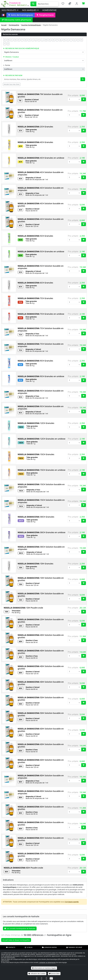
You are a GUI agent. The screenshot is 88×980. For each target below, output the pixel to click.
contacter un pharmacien (48, 962)
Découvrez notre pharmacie (16, 20)
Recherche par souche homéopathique (21, 48)
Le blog (29, 947)
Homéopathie (49, 10)
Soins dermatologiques (21, 15)
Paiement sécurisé (74, 947)
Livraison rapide (49, 947)
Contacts (11, 947)
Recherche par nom (13, 75)
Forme (6, 65)
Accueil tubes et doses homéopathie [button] (16, 940)
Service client (54, 974)
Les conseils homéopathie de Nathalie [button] (20, 928)
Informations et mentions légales (44, 968)
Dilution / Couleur (11, 57)
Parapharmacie (45, 15)
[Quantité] (75, 99)
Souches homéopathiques (31, 25)
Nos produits (10, 10)
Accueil (4, 25)
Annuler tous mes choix (12, 84)
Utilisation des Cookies (37, 974)
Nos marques (30, 10)
